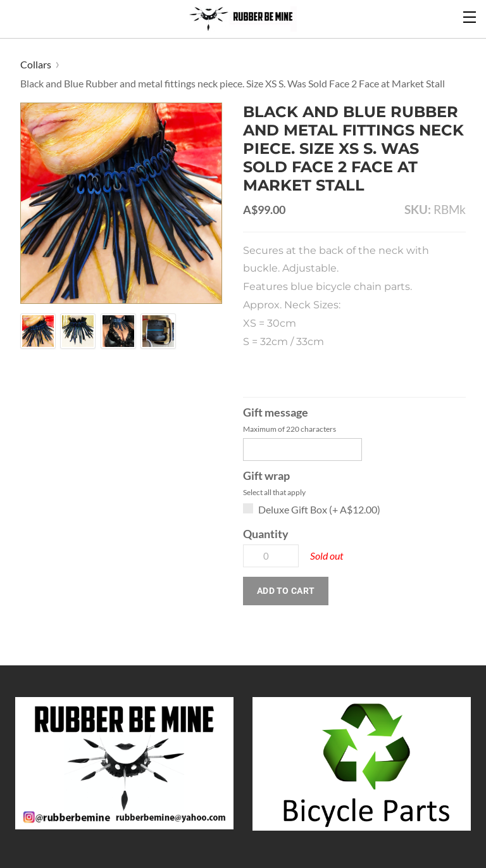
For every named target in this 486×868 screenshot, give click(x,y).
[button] (286, 591)
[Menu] (470, 16)
